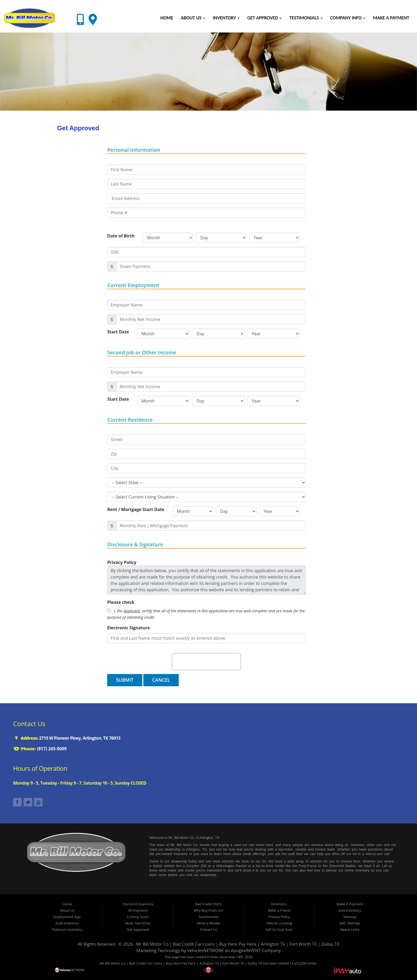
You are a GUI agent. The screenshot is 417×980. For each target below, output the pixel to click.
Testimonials (306, 18)
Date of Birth (121, 236)
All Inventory (138, 910)
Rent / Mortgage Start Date (136, 509)
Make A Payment (391, 18)
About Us (193, 18)
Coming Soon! (138, 917)
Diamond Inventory (138, 904)
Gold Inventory (67, 923)
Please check (121, 602)
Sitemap (350, 917)
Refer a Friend (279, 910)
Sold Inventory (350, 910)
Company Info (348, 18)
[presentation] (206, 662)
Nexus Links (350, 929)
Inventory (226, 18)
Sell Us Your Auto (279, 929)
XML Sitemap (350, 923)
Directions (279, 904)
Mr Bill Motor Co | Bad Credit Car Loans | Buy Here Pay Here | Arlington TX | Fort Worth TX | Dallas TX (238, 944)
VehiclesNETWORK (205, 950)
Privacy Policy (279, 917)
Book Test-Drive (138, 923)
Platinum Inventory (67, 929)
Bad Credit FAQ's (208, 904)
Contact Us (209, 929)
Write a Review (208, 923)
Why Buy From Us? (209, 910)
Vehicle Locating (279, 923)
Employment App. (67, 917)
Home (167, 18)
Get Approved (265, 18)
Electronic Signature (129, 628)
